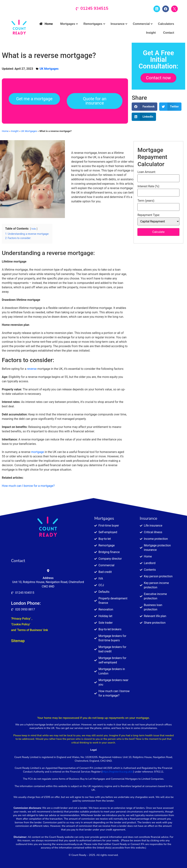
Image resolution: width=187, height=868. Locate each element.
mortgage (38, 452)
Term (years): (146, 201)
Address (48, 578)
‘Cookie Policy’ (21, 624)
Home (5, 131)
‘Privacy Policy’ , (22, 619)
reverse (32, 369)
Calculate (159, 232)
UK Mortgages (49, 69)
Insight (15, 131)
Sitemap (18, 641)
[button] (144, 107)
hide (34, 229)
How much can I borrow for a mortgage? (28, 486)
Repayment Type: (149, 215)
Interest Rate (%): (149, 186)
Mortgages (104, 518)
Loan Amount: (147, 172)
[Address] (48, 571)
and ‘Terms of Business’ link (30, 630)
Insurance (149, 518)
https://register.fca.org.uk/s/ (118, 772)
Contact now (159, 78)
